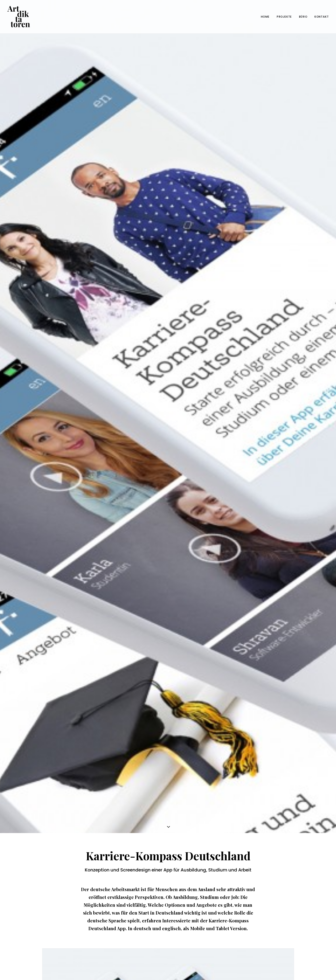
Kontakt (321, 17)
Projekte (284, 17)
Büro (303, 17)
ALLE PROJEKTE (168, 927)
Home (265, 17)
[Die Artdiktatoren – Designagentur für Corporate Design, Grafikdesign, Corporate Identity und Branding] (19, 17)
